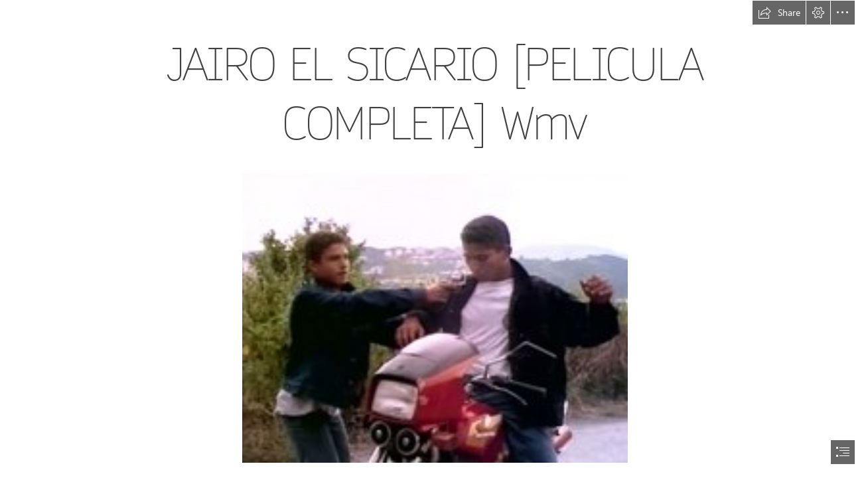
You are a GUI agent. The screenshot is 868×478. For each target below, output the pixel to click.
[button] (779, 13)
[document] (434, 239)
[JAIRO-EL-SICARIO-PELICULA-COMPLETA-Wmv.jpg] (434, 317)
